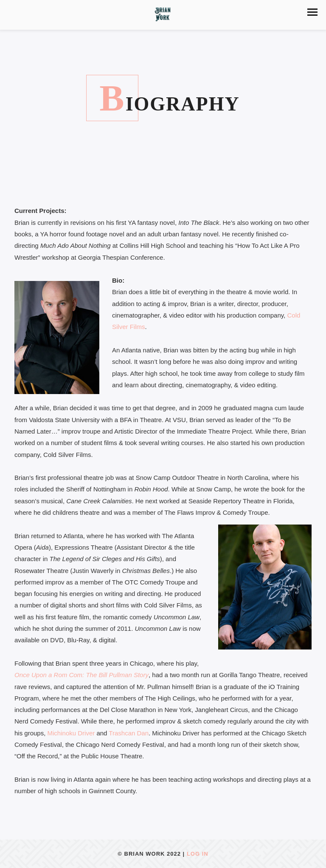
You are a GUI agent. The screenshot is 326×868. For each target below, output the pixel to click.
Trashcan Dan (129, 733)
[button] (312, 12)
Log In (198, 854)
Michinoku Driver (71, 733)
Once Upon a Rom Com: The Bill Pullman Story (81, 675)
